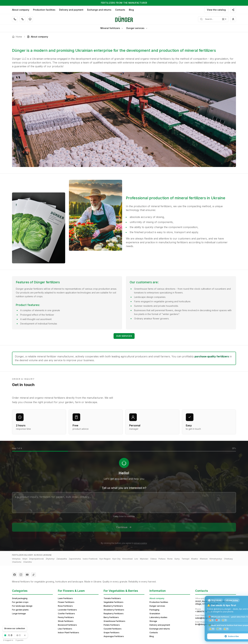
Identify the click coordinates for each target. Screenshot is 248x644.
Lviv (136, 559)
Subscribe (219, 636)
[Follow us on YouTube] (27, 575)
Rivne (170, 559)
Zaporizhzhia (75, 559)
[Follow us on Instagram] (21, 575)
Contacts (120, 10)
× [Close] (242, 600)
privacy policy (141, 543)
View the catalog (216, 10)
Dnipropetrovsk (37, 559)
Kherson (204, 559)
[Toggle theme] (30, 19)
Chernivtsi (17, 562)
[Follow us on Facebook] (15, 575)
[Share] (233, 10)
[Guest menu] (233, 19)
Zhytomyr (50, 559)
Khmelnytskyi (216, 559)
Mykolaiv (144, 559)
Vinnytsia (16, 559)
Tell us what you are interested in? (124, 488)
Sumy (177, 559)
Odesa (153, 559)
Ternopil (185, 559)
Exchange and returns (99, 10)
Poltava (162, 559)
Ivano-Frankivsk (90, 559)
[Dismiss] (25, 635)
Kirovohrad (127, 559)
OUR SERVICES (124, 336)
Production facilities (44, 10)
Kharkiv (195, 559)
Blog (131, 10)
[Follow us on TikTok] (34, 575)
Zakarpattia (62, 559)
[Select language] (22, 19)
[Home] (124, 19)
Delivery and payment (71, 10)
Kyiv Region (105, 559)
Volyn (25, 559)
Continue (124, 527)
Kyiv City (116, 559)
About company (21, 10)
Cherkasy (228, 559)
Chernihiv (28, 562)
